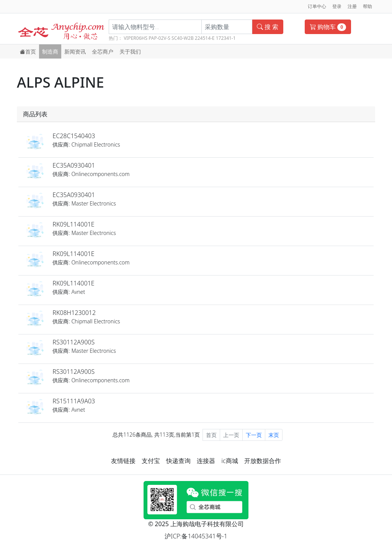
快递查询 (178, 461)
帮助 (367, 6)
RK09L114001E (73, 224)
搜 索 (268, 27)
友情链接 (123, 461)
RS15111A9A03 (74, 401)
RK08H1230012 (74, 313)
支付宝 (151, 461)
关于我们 (130, 51)
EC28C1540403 (74, 136)
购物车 (328, 27)
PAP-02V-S (159, 38)
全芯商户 (103, 51)
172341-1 (226, 38)
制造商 (50, 51)
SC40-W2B (183, 38)
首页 (28, 51)
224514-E (205, 38)
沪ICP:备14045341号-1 (196, 536)
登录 (337, 6)
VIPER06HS (136, 38)
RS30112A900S (73, 342)
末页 (274, 435)
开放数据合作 (263, 461)
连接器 (206, 461)
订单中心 (317, 6)
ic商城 (229, 461)
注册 (352, 6)
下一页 (254, 435)
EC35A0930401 (74, 165)
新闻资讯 (75, 51)
